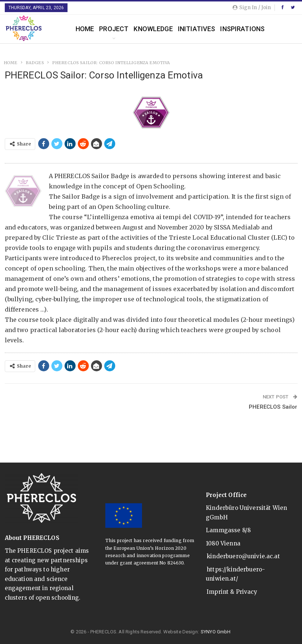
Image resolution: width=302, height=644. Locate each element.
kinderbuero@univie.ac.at (243, 556)
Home (85, 29)
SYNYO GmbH (216, 632)
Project (114, 29)
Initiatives (197, 29)
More (279, 29)
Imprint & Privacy (232, 592)
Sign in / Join (252, 8)
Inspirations (242, 29)
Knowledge (153, 29)
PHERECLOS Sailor (273, 407)
